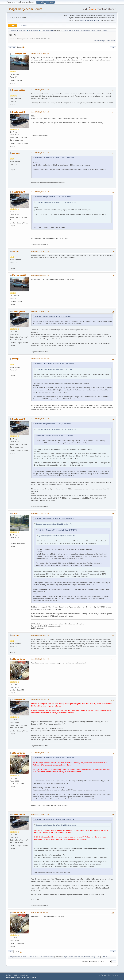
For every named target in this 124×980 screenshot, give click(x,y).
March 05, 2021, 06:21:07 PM (40, 54)
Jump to (85, 961)
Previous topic (100, 41)
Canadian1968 (19, 90)
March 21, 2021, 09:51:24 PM (40, 359)
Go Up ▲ (115, 975)
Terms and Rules (106, 975)
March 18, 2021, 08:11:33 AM (40, 192)
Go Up (11, 952)
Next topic (111, 41)
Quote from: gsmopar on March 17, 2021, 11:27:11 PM (52, 197)
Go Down (12, 47)
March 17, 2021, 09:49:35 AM (40, 112)
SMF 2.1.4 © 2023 (12, 975)
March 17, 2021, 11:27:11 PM (40, 153)
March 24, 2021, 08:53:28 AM (40, 419)
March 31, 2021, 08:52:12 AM (40, 814)
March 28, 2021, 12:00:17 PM (40, 635)
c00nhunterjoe (19, 659)
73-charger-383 (19, 54)
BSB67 (15, 513)
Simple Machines (23, 975)
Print (113, 47)
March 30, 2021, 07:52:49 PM (40, 753)
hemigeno (77, 30)
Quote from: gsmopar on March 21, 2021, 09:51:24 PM (52, 424)
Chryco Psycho (68, 30)
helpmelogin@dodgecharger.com (90, 20)
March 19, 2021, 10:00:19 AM (40, 311)
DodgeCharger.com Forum (25, 9)
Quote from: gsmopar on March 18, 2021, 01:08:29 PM (52, 316)
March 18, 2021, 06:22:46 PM (40, 275)
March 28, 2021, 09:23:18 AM (40, 513)
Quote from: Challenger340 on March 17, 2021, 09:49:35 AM (54, 158)
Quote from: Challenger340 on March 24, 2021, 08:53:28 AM (54, 518)
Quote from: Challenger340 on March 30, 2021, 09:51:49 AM (54, 758)
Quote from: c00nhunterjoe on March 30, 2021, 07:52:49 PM (54, 819)
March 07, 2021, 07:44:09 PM (40, 90)
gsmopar (16, 153)
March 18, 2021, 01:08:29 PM (40, 251)
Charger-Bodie (96, 30)
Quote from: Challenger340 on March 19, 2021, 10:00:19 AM (54, 364)
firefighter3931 (85, 30)
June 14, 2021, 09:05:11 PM (39, 912)
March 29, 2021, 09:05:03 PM (40, 659)
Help (99, 975)
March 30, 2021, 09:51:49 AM (40, 700)
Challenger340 (19, 112)
